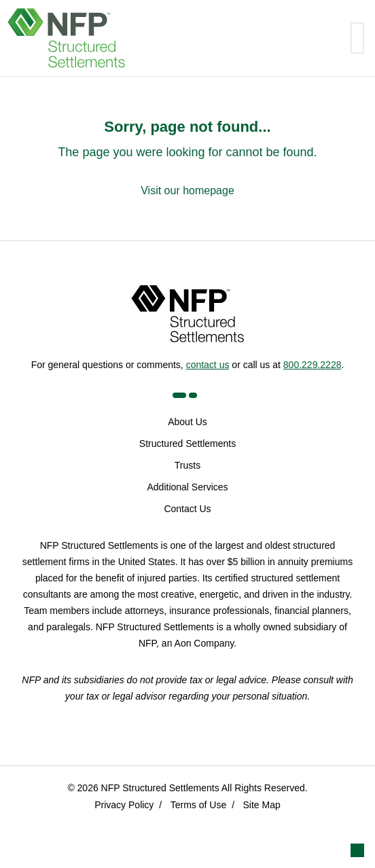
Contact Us (187, 509)
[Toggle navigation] (357, 38)
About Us (187, 422)
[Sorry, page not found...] (187, 158)
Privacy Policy (124, 805)
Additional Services (187, 487)
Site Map (262, 805)
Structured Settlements (187, 444)
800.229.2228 (312, 365)
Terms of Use (198, 805)
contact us (208, 365)
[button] (357, 850)
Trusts (187, 465)
